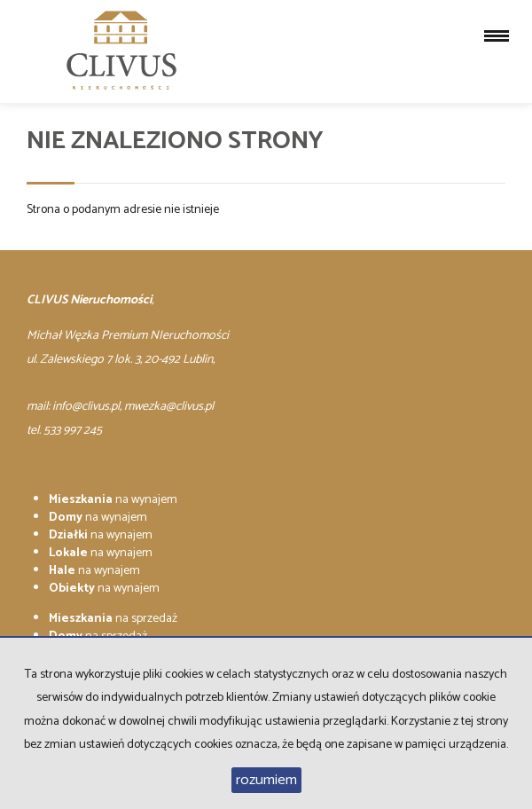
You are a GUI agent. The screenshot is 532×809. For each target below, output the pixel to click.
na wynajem (113, 500)
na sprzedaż (113, 619)
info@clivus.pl (86, 407)
